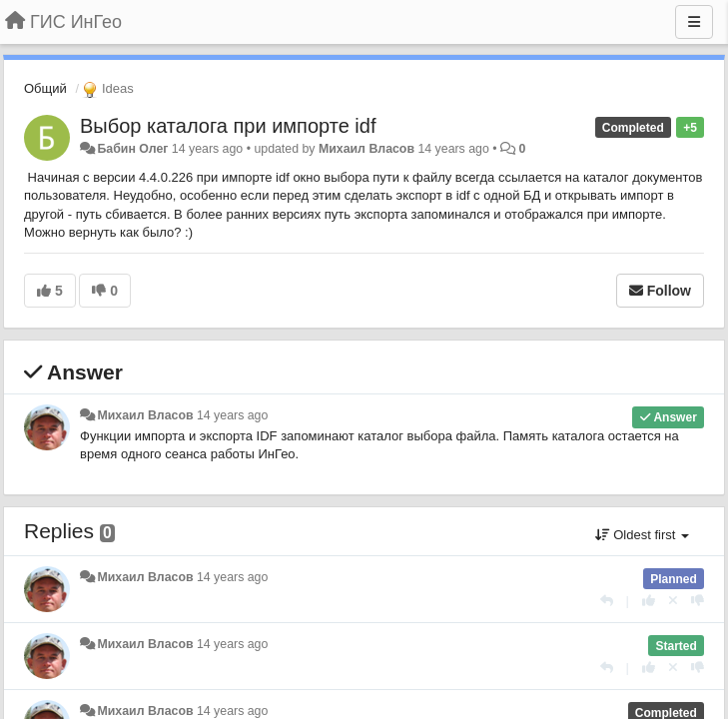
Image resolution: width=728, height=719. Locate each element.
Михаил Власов (366, 149)
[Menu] (694, 22)
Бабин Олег (132, 149)
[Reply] (607, 601)
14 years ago (232, 415)
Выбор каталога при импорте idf (228, 126)
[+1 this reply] (649, 601)
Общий (45, 88)
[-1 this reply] (698, 601)
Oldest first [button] (642, 535)
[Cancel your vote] (673, 601)
